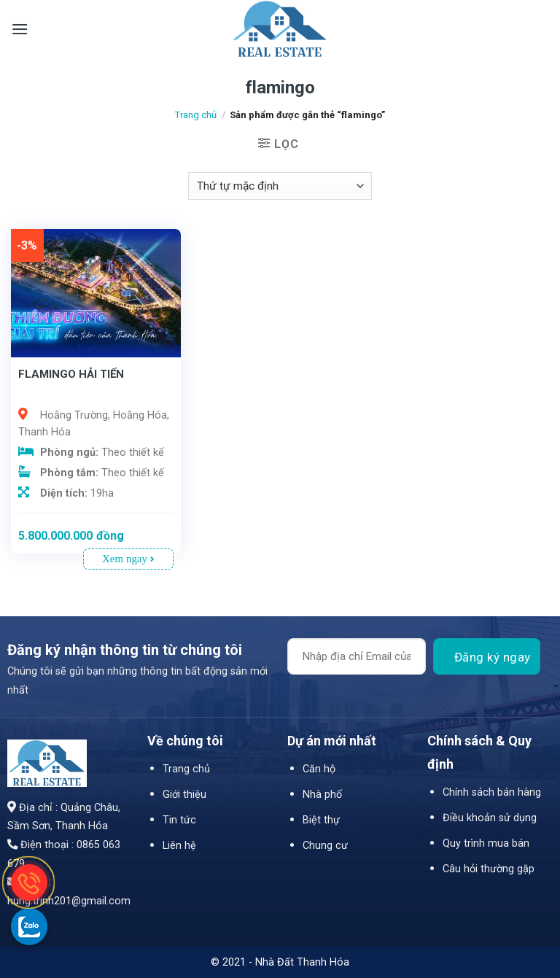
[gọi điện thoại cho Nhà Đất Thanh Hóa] (29, 882)
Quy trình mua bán (486, 843)
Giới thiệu (184, 795)
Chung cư (325, 846)
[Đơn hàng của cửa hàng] (280, 186)
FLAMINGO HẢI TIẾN (71, 374)
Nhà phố (322, 795)
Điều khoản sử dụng (490, 818)
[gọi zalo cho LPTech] (29, 926)
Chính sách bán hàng (492, 792)
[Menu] (20, 29)
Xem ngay (128, 559)
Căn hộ (319, 769)
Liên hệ (179, 846)
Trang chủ (196, 115)
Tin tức (179, 820)
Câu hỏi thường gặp (489, 869)
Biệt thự (321, 820)
